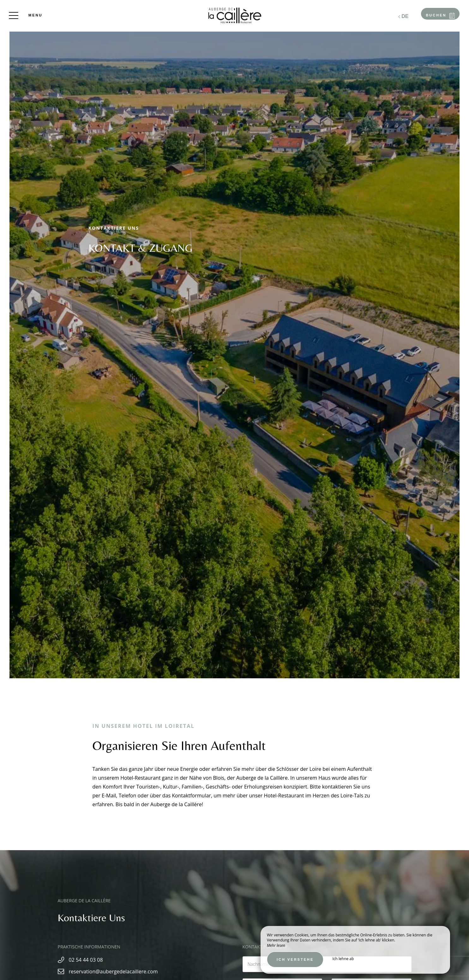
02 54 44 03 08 (86, 960)
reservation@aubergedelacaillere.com (113, 971)
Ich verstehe (295, 959)
